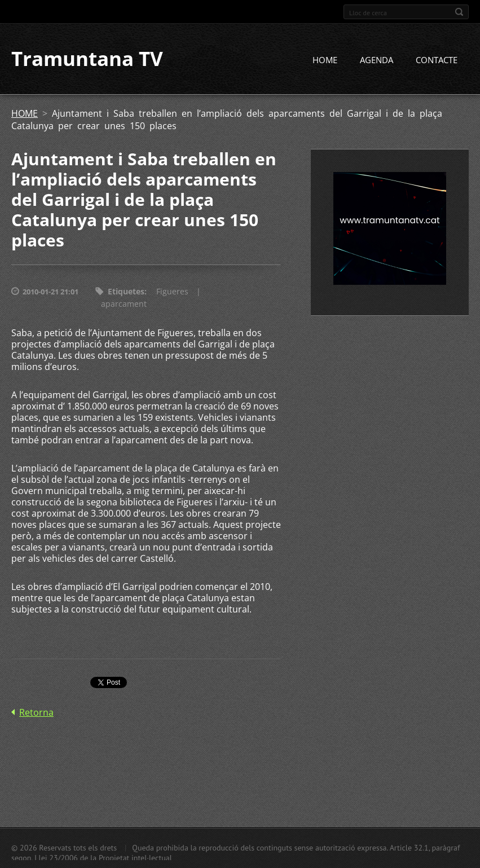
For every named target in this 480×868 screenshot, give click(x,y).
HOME (325, 60)
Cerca (459, 12)
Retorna (36, 713)
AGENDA (376, 60)
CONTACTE (437, 60)
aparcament (124, 304)
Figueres (172, 292)
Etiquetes (126, 292)
